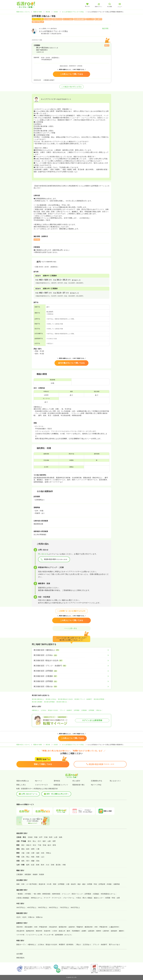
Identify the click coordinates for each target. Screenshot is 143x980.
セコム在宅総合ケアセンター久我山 (73, 12)
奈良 (43, 853)
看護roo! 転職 (38, 12)
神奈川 (29, 845)
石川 (39, 841)
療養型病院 (46, 894)
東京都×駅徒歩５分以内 (65, 699)
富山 (34, 841)
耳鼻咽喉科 (76, 931)
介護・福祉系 (71, 884)
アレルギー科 (49, 935)
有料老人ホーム (37, 898)
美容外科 (20, 927)
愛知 (23, 849)
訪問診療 (102, 884)
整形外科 (39, 931)
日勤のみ (99, 710)
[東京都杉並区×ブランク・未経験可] (71, 666)
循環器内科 (63, 927)
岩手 (41, 837)
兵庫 (33, 853)
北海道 (30, 837)
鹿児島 (58, 865)
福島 (61, 837)
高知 (38, 861)
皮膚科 (84, 931)
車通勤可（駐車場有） (67, 945)
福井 (44, 841)
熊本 (43, 865)
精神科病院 (56, 894)
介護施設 (96, 894)
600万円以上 (54, 907)
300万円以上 (21, 907)
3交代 (24, 917)
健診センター (99, 898)
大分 (48, 865)
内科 (36, 927)
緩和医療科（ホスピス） (64, 935)
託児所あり (87, 945)
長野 (54, 841)
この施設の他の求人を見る (71, 87)
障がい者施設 (87, 898)
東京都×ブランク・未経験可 (83, 699)
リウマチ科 (20, 935)
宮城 (46, 837)
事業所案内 (20, 958)
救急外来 (42, 884)
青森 (36, 837)
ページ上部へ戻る (71, 628)
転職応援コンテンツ (61, 785)
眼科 (68, 931)
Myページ (39, 781)
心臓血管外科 (114, 927)
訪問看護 (77, 710)
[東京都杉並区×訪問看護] (71, 671)
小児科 (55, 931)
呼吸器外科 (103, 927)
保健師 (35, 874)
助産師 (42, 874)
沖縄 (64, 865)
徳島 (23, 861)
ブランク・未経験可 (66, 710)
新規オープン (21, 945)
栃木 (49, 845)
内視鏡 (109, 884)
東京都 (48, 12)
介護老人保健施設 (23, 898)
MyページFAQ (96, 785)
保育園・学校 (92, 884)
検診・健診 (82, 884)
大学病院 (28, 894)
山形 (56, 837)
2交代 (18, 917)
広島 (23, 857)
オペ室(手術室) (32, 884)
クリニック (66, 894)
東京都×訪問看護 (99, 699)
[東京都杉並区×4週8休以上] (71, 650)
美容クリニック (77, 894)
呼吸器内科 (43, 927)
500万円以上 (43, 907)
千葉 (39, 845)
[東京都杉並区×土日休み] (71, 655)
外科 (96, 927)
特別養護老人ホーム (108, 894)
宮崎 (52, 865)
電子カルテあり (115, 945)
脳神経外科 (30, 931)
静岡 (33, 849)
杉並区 (56, 12)
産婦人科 (62, 931)
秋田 (51, 837)
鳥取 (33, 857)
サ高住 (78, 898)
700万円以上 (65, 907)
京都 (28, 853)
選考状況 (57, 781)
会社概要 (20, 954)
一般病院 (20, 894)
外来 (23, 884)
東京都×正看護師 (37, 702)
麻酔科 (121, 931)
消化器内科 (53, 927)
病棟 (18, 884)
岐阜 (28, 849)
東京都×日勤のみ (62, 702)
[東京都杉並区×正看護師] (71, 676)
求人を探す (76, 781)
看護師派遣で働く (79, 785)
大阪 (23, 853)
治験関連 (117, 884)
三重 (38, 849)
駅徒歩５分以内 (53, 710)
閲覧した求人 (21, 785)
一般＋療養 (37, 894)
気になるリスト (115, 781)
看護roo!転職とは (23, 781)
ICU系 (49, 884)
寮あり (79, 945)
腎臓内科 (80, 927)
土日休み (44, 710)
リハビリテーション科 (34, 935)
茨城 (44, 845)
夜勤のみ (39, 917)
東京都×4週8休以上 (38, 699)
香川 (28, 861)
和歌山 (49, 853)
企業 (118, 898)
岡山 (28, 857)
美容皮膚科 (29, 927)
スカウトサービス (41, 785)
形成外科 (47, 931)
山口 (43, 857)
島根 (38, 857)
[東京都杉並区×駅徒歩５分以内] (71, 661)
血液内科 (72, 927)
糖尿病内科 (89, 927)
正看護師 (84, 710)
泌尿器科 (91, 931)
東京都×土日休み (51, 699)
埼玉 (34, 845)
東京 (23, 845)
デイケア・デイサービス (53, 898)
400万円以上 (32, 907)
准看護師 (28, 874)
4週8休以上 (35, 710)
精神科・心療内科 (103, 931)
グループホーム (69, 898)
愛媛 (33, 861)
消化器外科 (20, 931)
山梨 (49, 841)
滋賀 (38, 853)
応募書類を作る (97, 781)
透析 (55, 884)
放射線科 (114, 931)
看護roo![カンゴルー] (23, 12)
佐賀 (33, 865)
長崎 (38, 865)
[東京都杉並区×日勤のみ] (71, 687)
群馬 (54, 845)
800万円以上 (75, 907)
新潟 (29, 841)
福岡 (28, 865)
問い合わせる (43, 554)
